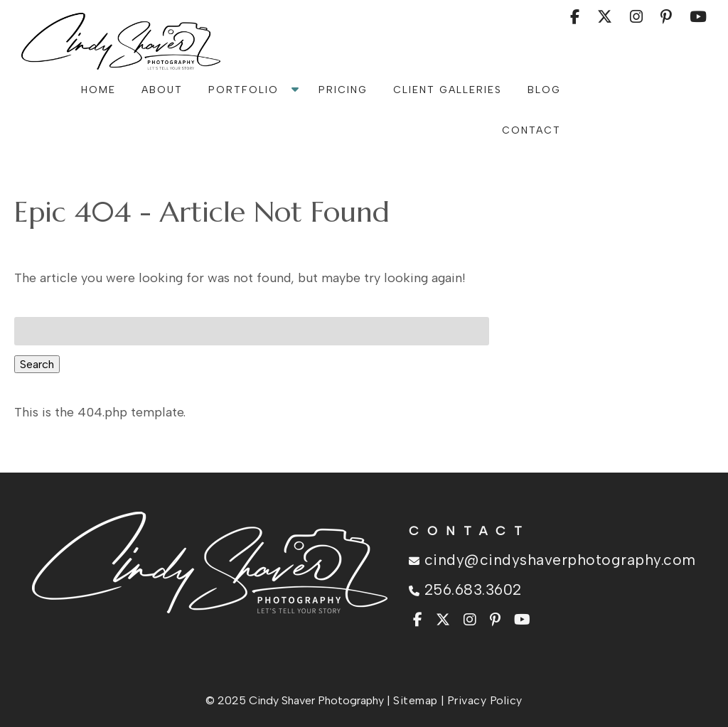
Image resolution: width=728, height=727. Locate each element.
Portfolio (243, 90)
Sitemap (416, 700)
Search (37, 364)
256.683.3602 (465, 589)
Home (98, 90)
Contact (531, 130)
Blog (544, 90)
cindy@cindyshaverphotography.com (552, 560)
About (162, 90)
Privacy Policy (485, 700)
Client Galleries (448, 90)
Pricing (343, 90)
